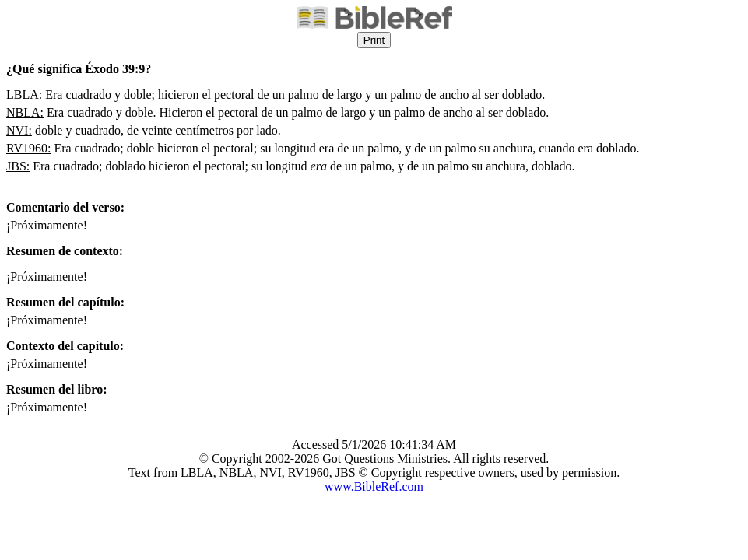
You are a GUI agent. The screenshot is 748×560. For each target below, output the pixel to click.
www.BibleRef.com (374, 486)
